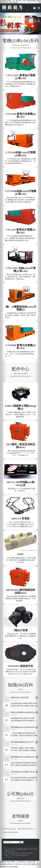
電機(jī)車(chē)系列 (20, 41)
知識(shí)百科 (20, 685)
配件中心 (21, 369)
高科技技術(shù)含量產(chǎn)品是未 (23, 772)
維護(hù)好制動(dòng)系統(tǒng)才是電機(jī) (23, 712)
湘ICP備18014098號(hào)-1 (27, 829)
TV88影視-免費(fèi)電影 (10, 832)
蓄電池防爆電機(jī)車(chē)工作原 (22, 742)
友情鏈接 (21, 816)
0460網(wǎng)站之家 (9, 829)
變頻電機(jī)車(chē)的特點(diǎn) (23, 727)
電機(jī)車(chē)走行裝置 (20, 698)
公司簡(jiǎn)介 (20, 794)
